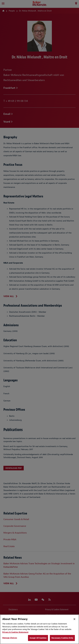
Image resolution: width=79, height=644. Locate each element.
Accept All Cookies (38, 638)
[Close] (74, 619)
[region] (39, 629)
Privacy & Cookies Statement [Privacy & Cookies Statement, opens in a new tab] (15, 632)
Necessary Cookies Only (62, 638)
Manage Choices (10, 638)
